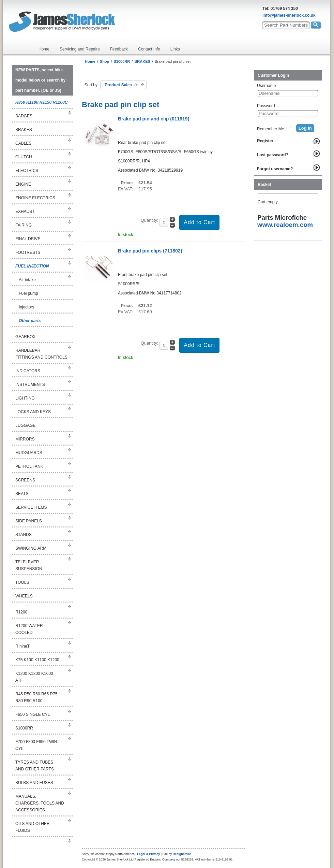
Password (266, 106)
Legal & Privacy (148, 854)
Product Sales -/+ (121, 85)
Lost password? (273, 155)
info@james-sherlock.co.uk (289, 15)
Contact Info (149, 49)
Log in (305, 128)
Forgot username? (275, 169)
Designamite (182, 854)
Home (44, 49)
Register (265, 141)
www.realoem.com (285, 225)
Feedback (119, 49)
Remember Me (270, 129)
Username (266, 86)
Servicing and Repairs (80, 49)
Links (175, 49)
